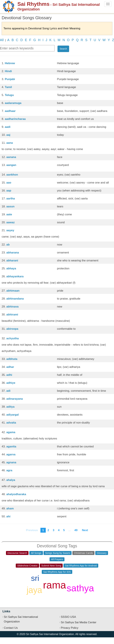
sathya (80, 588)
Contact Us (11, 628)
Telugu (9, 95)
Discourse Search (17, 553)
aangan (11, 165)
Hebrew (10, 63)
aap (9, 191)
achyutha (13, 338)
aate (9, 214)
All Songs (36, 553)
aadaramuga (13, 103)
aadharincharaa (15, 119)
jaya (34, 590)
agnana (11, 462)
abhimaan (13, 291)
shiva (16, 585)
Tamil (8, 87)
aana (10, 143)
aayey (10, 230)
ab (8, 245)
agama (11, 432)
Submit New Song (51, 566)
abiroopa (12, 329)
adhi (9, 375)
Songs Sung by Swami (58, 553)
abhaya (11, 268)
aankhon (12, 175)
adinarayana (14, 399)
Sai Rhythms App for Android (81, 566)
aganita (11, 446)
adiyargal (13, 415)
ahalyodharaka (16, 494)
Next (85, 530)
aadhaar (10, 111)
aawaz (10, 222)
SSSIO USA (68, 617)
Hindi (8, 71)
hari (74, 578)
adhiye (11, 383)
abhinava (12, 307)
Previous (32, 530)
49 (76, 530)
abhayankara (15, 276)
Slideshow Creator (27, 566)
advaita (11, 423)
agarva (11, 454)
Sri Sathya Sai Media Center (79, 622)
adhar (10, 367)
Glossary (102, 553)
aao (9, 183)
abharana (13, 253)
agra (9, 470)
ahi (8, 516)
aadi (8, 127)
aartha (11, 199)
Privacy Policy (70, 628)
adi (8, 391)
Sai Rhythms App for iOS (57, 572)
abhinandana (15, 299)
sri (35, 578)
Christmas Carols (83, 553)
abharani (12, 261)
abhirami (12, 315)
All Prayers (57, 559)
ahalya (11, 480)
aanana (11, 157)
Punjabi (10, 79)
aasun (10, 206)
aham (10, 508)
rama (55, 585)
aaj (8, 135)
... (70, 530)
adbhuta (12, 359)
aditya (10, 407)
